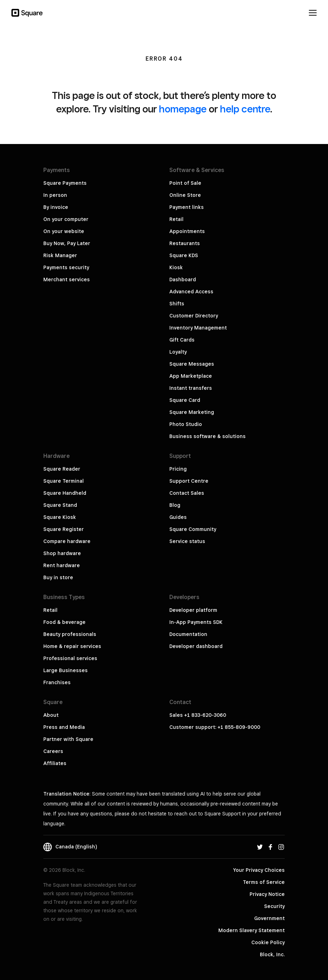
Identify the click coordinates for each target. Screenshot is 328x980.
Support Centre (189, 481)
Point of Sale (185, 183)
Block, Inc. (272, 954)
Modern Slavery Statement (252, 930)
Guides (178, 517)
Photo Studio (186, 424)
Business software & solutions (207, 436)
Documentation (188, 634)
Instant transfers (191, 388)
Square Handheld (65, 493)
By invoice (56, 207)
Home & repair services (72, 646)
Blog (175, 505)
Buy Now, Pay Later (67, 243)
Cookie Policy (268, 942)
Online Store (185, 195)
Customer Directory (194, 316)
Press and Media (64, 727)
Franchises (57, 682)
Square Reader (62, 469)
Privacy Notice (267, 894)
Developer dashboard (196, 646)
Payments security (66, 267)
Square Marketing (192, 412)
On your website (64, 231)
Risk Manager (60, 255)
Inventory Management (198, 328)
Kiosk (176, 267)
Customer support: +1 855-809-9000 (215, 727)
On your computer (66, 219)
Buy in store (58, 577)
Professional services (70, 658)
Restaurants (185, 243)
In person (55, 195)
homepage (183, 109)
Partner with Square (68, 739)
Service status (187, 541)
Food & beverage (64, 622)
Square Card (185, 400)
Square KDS (184, 255)
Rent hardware (62, 565)
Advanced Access (191, 292)
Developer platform (193, 610)
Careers (53, 751)
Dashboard (183, 279)
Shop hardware (62, 553)
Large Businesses (65, 670)
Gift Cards (182, 340)
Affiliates (55, 763)
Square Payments (65, 183)
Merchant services (67, 279)
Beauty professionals (70, 634)
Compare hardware (67, 541)
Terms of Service (264, 882)
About (51, 715)
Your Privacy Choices (259, 870)
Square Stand (60, 505)
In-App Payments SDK (196, 622)
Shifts (177, 304)
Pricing (178, 469)
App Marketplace (191, 376)
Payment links (187, 207)
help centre (245, 109)
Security (274, 906)
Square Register (64, 529)
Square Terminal (64, 481)
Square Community (193, 529)
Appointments (187, 231)
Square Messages (192, 364)
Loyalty (178, 352)
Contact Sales (187, 493)
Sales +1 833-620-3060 (198, 715)
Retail (176, 219)
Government (269, 918)
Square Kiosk (60, 517)
